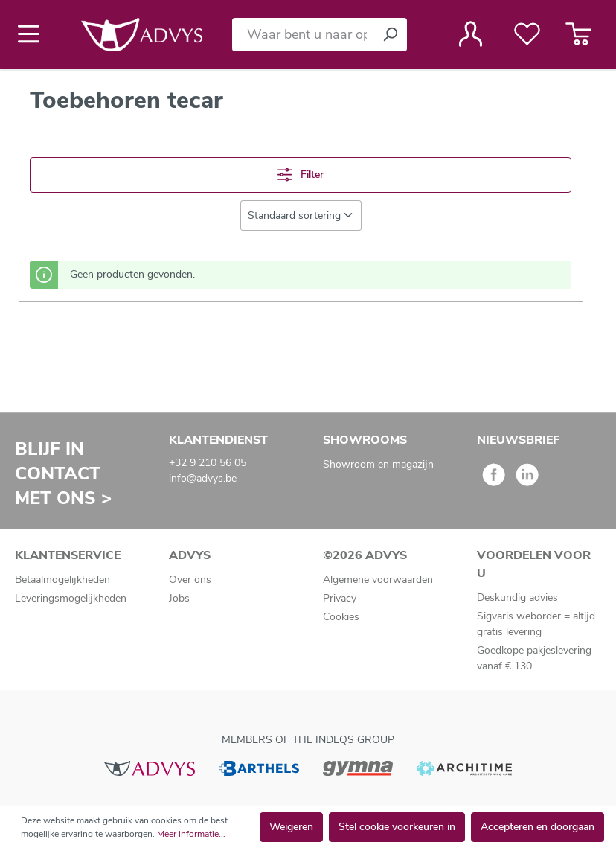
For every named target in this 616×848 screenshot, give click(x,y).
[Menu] (33, 34)
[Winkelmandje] (578, 34)
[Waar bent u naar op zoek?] (303, 35)
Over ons (190, 580)
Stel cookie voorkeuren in (397, 827)
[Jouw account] (471, 34)
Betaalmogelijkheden (62, 580)
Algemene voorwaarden (378, 580)
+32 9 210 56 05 (208, 463)
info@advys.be (203, 478)
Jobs (179, 598)
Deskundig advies (517, 597)
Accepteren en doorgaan (538, 827)
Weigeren (291, 827)
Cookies (341, 617)
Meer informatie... (191, 834)
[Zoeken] (390, 35)
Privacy (340, 598)
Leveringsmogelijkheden (71, 598)
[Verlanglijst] (527, 34)
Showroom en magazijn (378, 464)
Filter (301, 175)
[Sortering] (301, 216)
